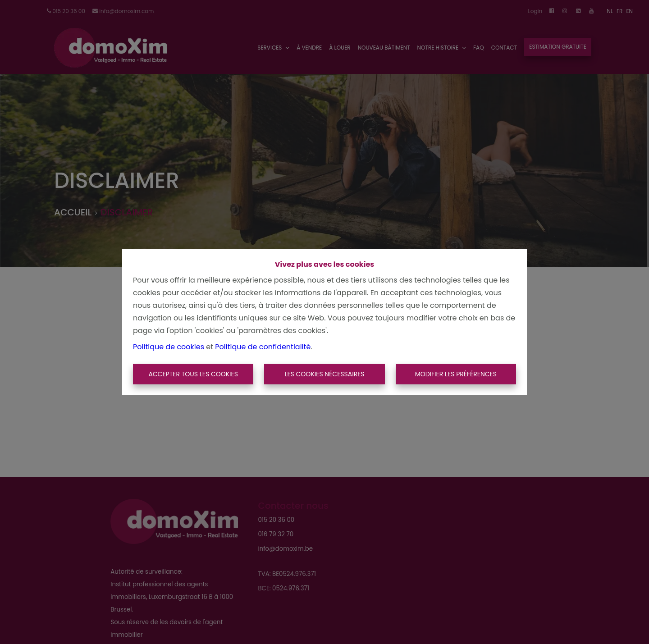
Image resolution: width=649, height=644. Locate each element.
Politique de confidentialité (263, 346)
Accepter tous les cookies (193, 374)
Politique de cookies (169, 346)
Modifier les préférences (456, 374)
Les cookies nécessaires (324, 374)
